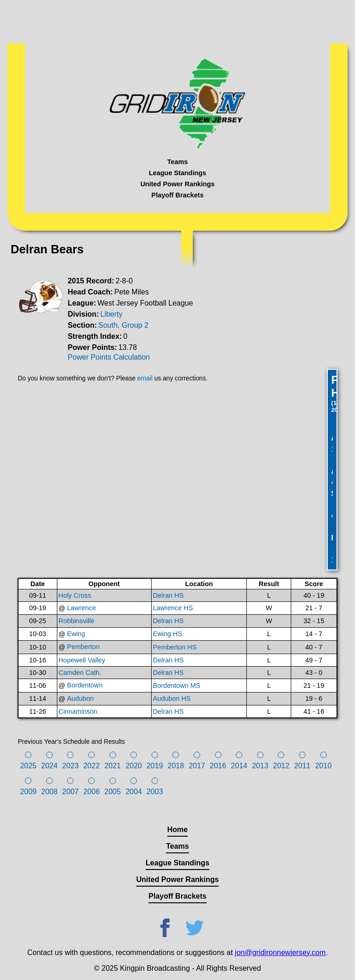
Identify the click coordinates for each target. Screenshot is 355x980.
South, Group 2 (124, 325)
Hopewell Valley (82, 660)
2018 (176, 766)
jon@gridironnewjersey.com (280, 952)
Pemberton (83, 647)
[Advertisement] (177, 21)
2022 (92, 766)
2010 (324, 766)
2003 (155, 792)
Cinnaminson (78, 711)
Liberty (111, 314)
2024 (49, 766)
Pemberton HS (175, 647)
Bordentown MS (177, 686)
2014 (239, 766)
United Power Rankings (178, 184)
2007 (71, 792)
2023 (71, 766)
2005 (113, 792)
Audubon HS (172, 698)
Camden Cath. (80, 673)
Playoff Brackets (178, 195)
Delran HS (168, 595)
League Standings (177, 173)
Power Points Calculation (109, 357)
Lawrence (81, 608)
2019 (155, 766)
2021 (113, 766)
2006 (92, 792)
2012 (282, 766)
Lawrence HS (173, 608)
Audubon (80, 698)
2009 (28, 792)
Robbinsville (77, 621)
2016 (218, 766)
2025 (28, 766)
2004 (134, 792)
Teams (178, 162)
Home (177, 830)
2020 (134, 766)
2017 (197, 766)
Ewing (76, 634)
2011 (302, 766)
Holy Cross (75, 595)
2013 (260, 766)
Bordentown (85, 685)
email (145, 378)
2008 (49, 792)
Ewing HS (168, 634)
